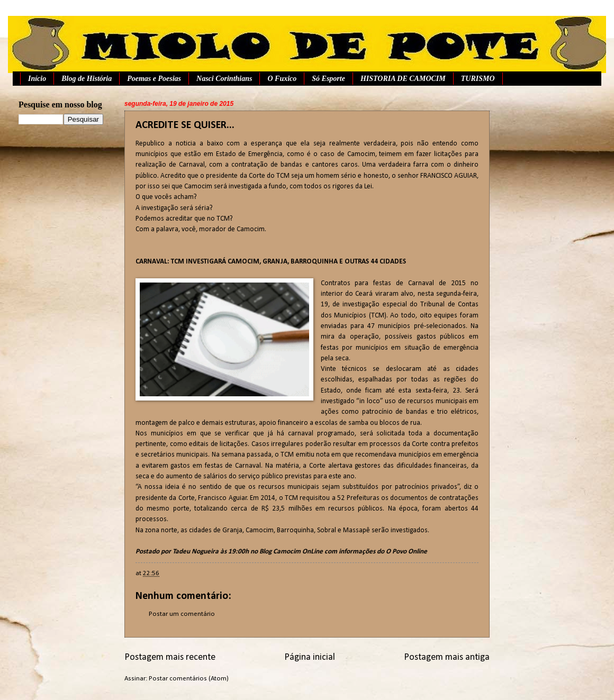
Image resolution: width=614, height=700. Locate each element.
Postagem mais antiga (447, 657)
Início (37, 79)
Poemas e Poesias (154, 79)
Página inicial (310, 657)
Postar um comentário (182, 614)
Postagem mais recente (170, 657)
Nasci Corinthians (224, 79)
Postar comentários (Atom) (189, 679)
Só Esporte (328, 79)
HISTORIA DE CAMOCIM (403, 79)
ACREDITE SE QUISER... (185, 125)
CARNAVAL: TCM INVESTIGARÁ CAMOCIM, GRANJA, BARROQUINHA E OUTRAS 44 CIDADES (271, 262)
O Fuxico (282, 79)
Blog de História (87, 79)
